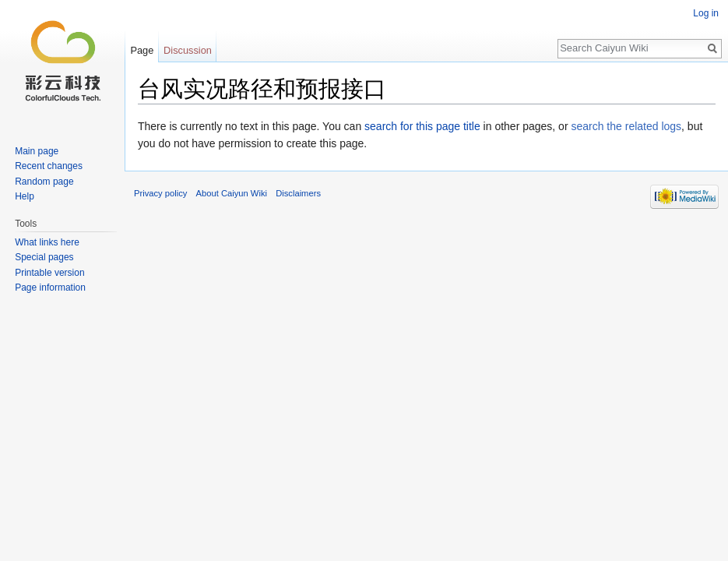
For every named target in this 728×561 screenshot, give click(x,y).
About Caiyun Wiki (232, 193)
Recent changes (49, 166)
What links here (47, 242)
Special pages (44, 257)
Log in (706, 13)
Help (25, 196)
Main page (37, 151)
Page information (50, 288)
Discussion (188, 50)
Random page (44, 182)
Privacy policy (160, 193)
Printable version (49, 273)
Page (142, 50)
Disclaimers (298, 193)
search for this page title (422, 126)
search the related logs (626, 126)
